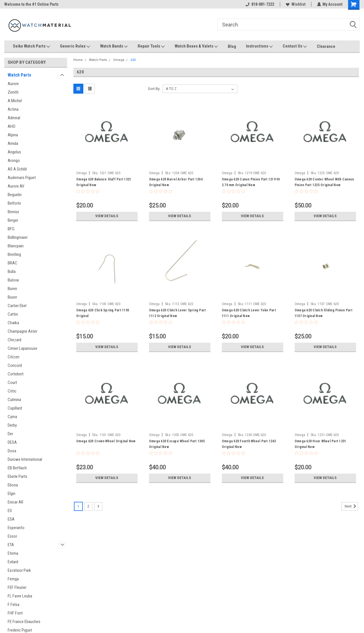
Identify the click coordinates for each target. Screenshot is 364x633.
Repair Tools (151, 46)
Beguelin (15, 195)
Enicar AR (15, 502)
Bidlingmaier (18, 237)
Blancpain (16, 246)
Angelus (14, 152)
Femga (13, 579)
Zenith (13, 92)
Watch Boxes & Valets (196, 46)
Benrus (13, 212)
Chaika (13, 323)
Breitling (14, 254)
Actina (13, 109)
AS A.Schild (17, 169)
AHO (12, 126)
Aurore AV (16, 186)
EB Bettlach (17, 468)
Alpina (13, 135)
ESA (11, 519)
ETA (11, 545)
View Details (107, 216)
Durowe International (25, 459)
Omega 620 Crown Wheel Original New (106, 441)
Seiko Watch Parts (31, 46)
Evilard (13, 562)
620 (133, 60)
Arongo (14, 161)
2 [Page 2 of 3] (88, 506)
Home (78, 60)
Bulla (12, 272)
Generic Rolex (75, 46)
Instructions (259, 46)
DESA (12, 442)
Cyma (12, 417)
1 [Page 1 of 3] (78, 506)
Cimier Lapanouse (22, 348)
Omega (119, 60)
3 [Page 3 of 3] (98, 506)
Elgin (12, 494)
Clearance (326, 46)
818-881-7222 (260, 4)
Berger (13, 220)
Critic (12, 391)
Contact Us (295, 46)
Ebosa (13, 485)
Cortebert (16, 374)
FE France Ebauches (24, 622)
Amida (13, 143)
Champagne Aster (22, 331)
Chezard (15, 340)
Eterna (13, 553)
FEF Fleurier (17, 587)
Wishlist (295, 4)
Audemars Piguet (22, 178)
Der (10, 434)
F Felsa (14, 605)
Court (12, 383)
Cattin (13, 314)
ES (10, 511)
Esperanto (16, 528)
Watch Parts (19, 75)
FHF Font (15, 613)
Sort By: (154, 89)
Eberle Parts (17, 476)
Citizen (14, 357)
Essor (12, 536)
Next (351, 506)
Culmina (14, 400)
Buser (12, 297)
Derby (12, 425)
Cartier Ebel (17, 306)
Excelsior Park (19, 570)
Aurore (13, 84)
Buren (12, 289)
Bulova (13, 280)
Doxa (12, 451)
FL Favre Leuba (20, 596)
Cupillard (15, 408)
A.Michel (15, 101)
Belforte (14, 203)
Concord (15, 365)
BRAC (13, 263)
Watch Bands (114, 46)
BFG (11, 229)
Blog (232, 46)
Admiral (14, 118)
